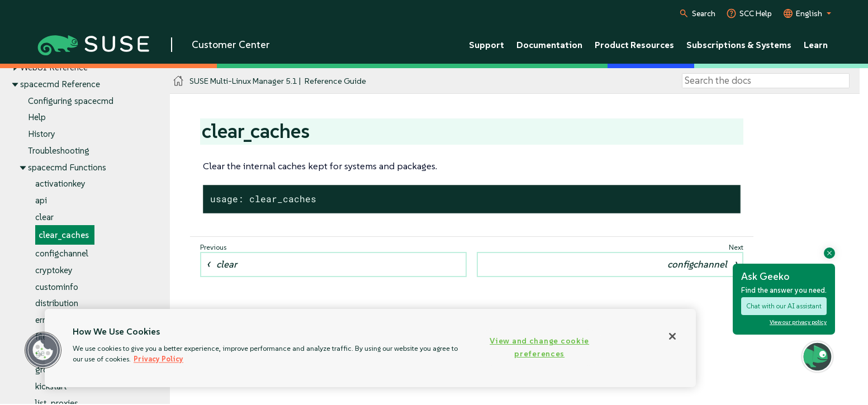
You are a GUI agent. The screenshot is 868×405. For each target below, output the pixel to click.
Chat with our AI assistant (784, 306)
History (42, 134)
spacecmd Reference (60, 84)
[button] (43, 350)
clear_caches (64, 235)
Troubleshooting (59, 151)
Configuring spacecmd (71, 101)
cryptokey (54, 270)
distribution (57, 304)
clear (44, 217)
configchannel (62, 253)
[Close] (672, 336)
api (41, 200)
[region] (370, 348)
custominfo (57, 287)
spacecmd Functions (67, 167)
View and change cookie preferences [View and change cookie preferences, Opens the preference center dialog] (539, 347)
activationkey (60, 184)
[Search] (766, 81)
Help (37, 118)
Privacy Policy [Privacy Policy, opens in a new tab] (158, 359)
